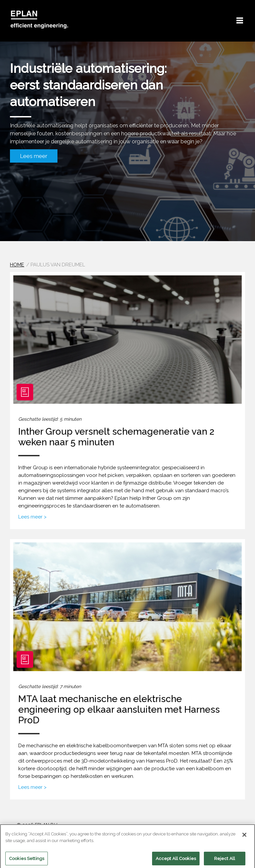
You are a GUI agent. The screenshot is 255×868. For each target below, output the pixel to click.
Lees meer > (32, 517)
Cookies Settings (27, 861)
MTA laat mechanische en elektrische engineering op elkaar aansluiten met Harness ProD (119, 710)
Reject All (225, 861)
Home (17, 265)
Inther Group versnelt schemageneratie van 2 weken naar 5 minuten (116, 437)
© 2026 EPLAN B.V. (37, 825)
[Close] (244, 837)
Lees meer (34, 156)
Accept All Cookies (176, 861)
